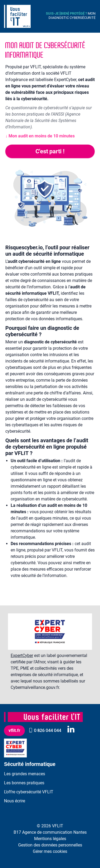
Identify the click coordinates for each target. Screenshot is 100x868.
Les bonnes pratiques (24, 783)
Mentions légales (50, 839)
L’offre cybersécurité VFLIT (29, 792)
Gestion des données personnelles (50, 845)
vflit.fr (14, 730)
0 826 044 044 (45, 730)
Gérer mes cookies (50, 851)
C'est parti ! (50, 151)
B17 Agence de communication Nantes (50, 832)
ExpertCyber (22, 656)
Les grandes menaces (25, 774)
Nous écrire (15, 801)
